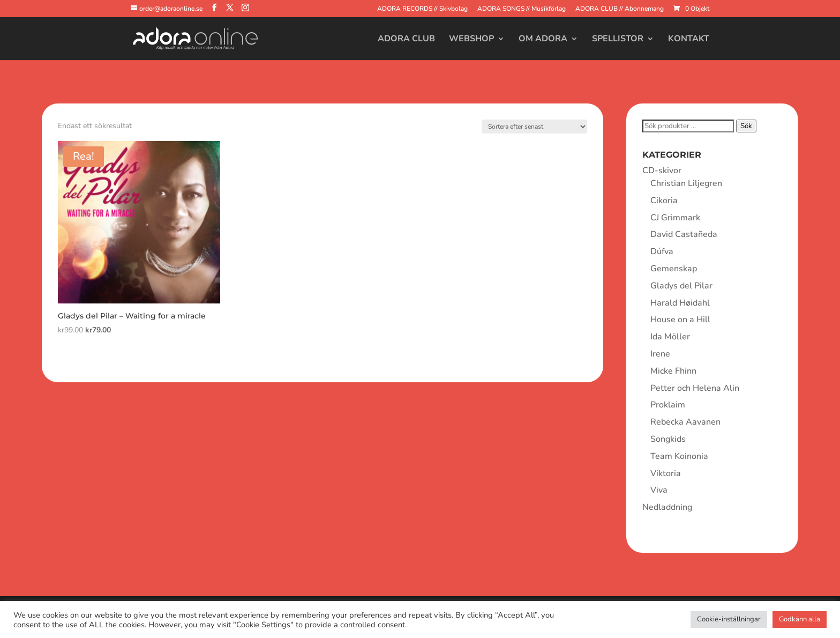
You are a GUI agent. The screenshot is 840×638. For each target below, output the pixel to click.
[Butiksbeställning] (534, 127)
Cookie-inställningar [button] (729, 619)
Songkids (668, 439)
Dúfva (662, 251)
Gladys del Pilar (681, 286)
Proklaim (668, 405)
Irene (660, 354)
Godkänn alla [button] (800, 619)
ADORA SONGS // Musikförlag (522, 9)
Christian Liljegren (686, 183)
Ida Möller (670, 337)
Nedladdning (667, 507)
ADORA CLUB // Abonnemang (620, 9)
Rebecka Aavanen (685, 422)
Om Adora (543, 40)
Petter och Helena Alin (695, 388)
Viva (659, 490)
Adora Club (406, 40)
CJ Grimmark (675, 218)
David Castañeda (684, 234)
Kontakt (689, 40)
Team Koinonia (679, 456)
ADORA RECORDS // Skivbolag (422, 9)
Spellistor (618, 40)
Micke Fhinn (673, 371)
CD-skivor (662, 170)
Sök (746, 126)
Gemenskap (674, 269)
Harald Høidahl (680, 303)
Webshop (471, 40)
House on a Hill (680, 320)
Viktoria (666, 473)
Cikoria (664, 201)
